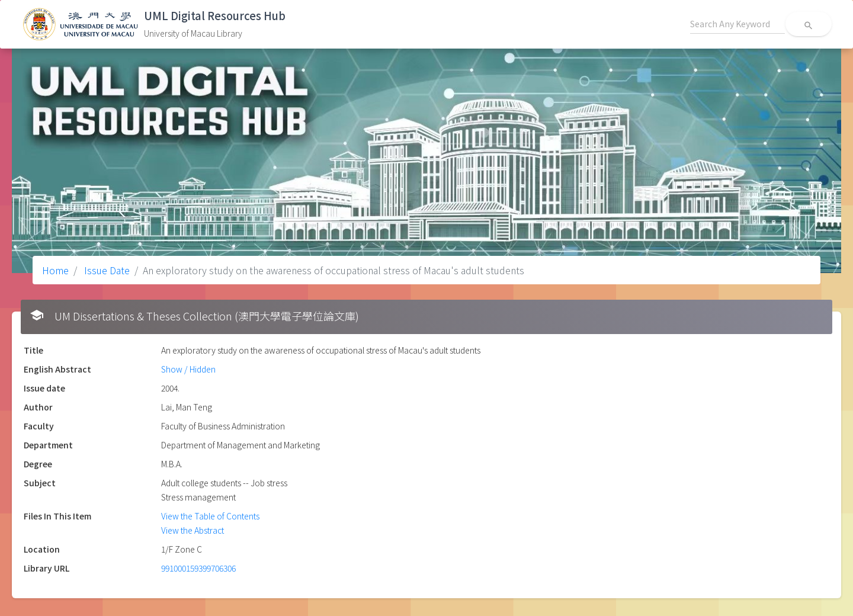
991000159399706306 (198, 568)
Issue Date (106, 270)
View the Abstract (193, 530)
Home (55, 270)
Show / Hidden (188, 369)
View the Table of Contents (210, 516)
